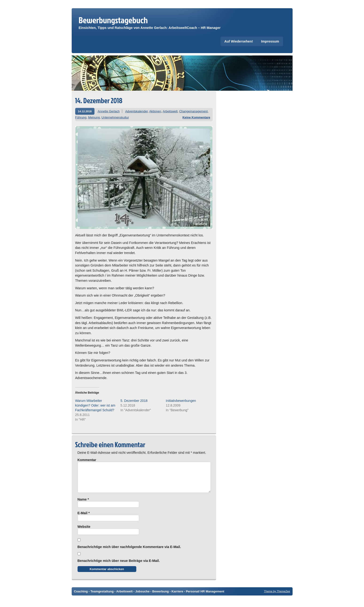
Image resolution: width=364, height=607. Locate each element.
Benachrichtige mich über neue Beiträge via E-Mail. (119, 566)
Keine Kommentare (196, 117)
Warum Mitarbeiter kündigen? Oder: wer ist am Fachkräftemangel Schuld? (95, 405)
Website (84, 532)
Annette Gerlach (109, 111)
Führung (81, 117)
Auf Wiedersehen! (239, 41)
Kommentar (87, 460)
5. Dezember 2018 (134, 401)
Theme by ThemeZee (277, 597)
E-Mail (84, 519)
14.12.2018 (85, 111)
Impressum (270, 41)
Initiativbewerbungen (181, 401)
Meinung (94, 117)
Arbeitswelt (170, 111)
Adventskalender (137, 111)
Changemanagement (194, 111)
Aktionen (155, 111)
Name (83, 505)
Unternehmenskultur (115, 117)
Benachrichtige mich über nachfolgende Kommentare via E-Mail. (129, 552)
